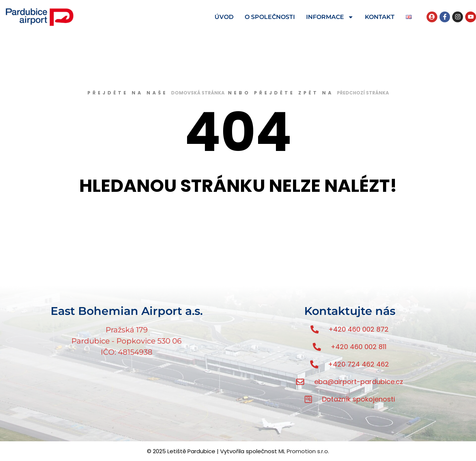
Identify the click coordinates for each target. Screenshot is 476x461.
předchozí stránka (363, 93)
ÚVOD (224, 17)
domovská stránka (198, 93)
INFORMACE (330, 17)
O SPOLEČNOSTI (270, 17)
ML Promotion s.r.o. (304, 451)
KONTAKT (380, 17)
